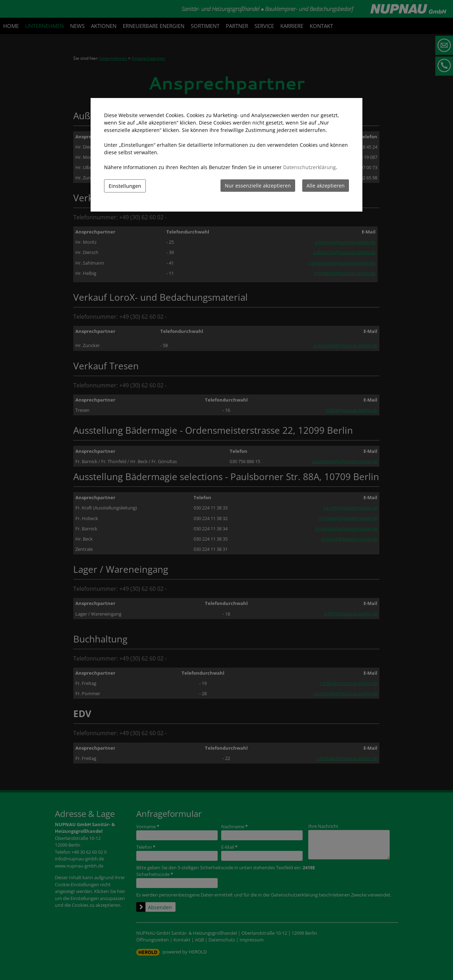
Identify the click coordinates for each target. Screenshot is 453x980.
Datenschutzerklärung (309, 167)
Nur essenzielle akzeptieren (258, 186)
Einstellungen (125, 186)
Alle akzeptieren (326, 186)
